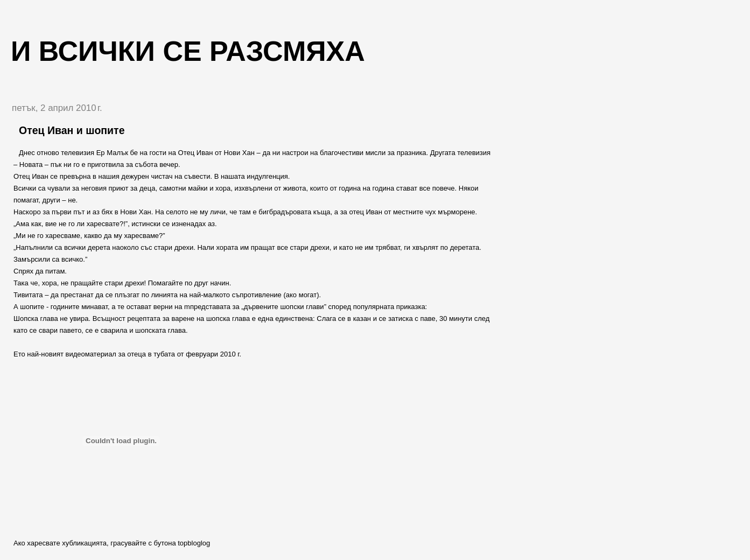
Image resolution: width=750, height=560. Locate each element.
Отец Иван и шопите (72, 130)
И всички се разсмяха (188, 51)
